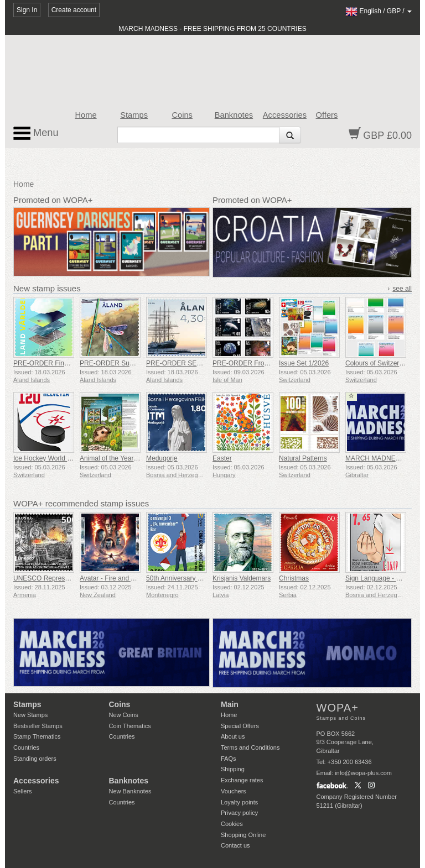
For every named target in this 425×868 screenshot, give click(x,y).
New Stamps (30, 715)
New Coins (124, 715)
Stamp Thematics (37, 736)
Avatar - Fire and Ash (111, 578)
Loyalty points (239, 802)
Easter (222, 458)
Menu (36, 133)
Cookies (232, 824)
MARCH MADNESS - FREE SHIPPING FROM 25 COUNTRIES (212, 29)
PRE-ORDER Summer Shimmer (127, 363)
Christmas (294, 578)
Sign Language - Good (379, 578)
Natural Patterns (303, 458)
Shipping (233, 769)
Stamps (134, 115)
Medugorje (162, 458)
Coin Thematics (130, 726)
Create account (74, 10)
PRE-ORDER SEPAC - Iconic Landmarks (207, 363)
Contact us (235, 845)
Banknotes (234, 115)
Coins (182, 115)
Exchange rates (242, 780)
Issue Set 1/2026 (304, 363)
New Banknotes (130, 791)
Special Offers (240, 726)
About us (233, 736)
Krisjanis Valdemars (242, 578)
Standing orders (35, 759)
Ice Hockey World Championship (61, 458)
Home (85, 115)
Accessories (285, 115)
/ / (379, 11)
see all (402, 289)
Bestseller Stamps (38, 726)
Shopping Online (243, 835)
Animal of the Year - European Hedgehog (140, 458)
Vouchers (234, 791)
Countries (26, 747)
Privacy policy (239, 813)
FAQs (229, 759)
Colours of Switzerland (379, 363)
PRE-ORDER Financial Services (61, 363)
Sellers (23, 791)
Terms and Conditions (250, 747)
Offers (327, 115)
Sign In (27, 10)
